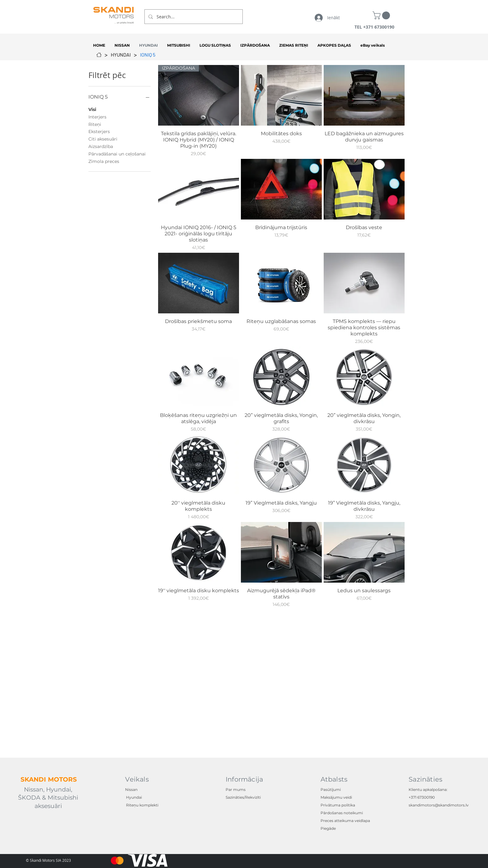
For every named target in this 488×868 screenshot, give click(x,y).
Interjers (97, 117)
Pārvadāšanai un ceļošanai (117, 154)
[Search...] (193, 17)
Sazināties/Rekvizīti (243, 797)
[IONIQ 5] (148, 55)
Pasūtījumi (331, 790)
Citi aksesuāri (103, 139)
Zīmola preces (104, 161)
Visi (92, 109)
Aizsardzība (101, 146)
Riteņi (95, 124)
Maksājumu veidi (336, 797)
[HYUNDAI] (121, 55)
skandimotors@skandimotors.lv (439, 805)
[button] (382, 15)
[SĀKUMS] (99, 55)
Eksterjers (99, 131)
